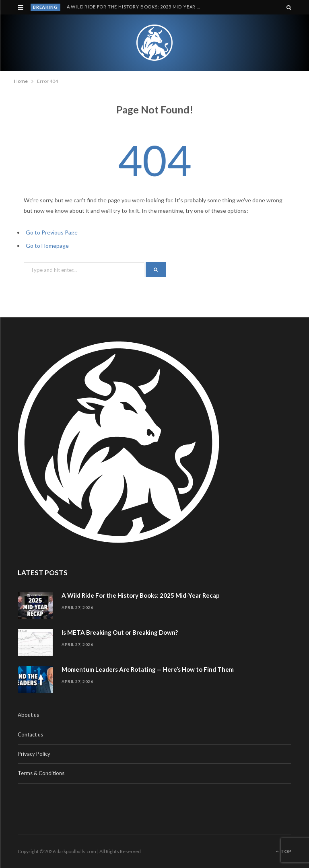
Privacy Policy (34, 754)
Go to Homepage (47, 246)
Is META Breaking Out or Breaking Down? (120, 632)
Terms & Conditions (41, 773)
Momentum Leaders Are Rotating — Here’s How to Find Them (148, 669)
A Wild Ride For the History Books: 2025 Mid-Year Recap (136, 7)
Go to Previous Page (52, 232)
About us (28, 715)
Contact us (30, 734)
